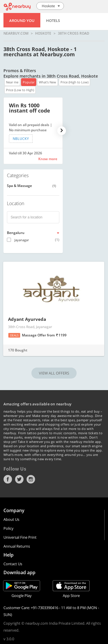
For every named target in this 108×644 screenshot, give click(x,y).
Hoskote (43, 33)
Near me (12, 82)
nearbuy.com (16, 33)
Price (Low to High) (20, 90)
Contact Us (13, 564)
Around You (22, 20)
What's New (48, 82)
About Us (11, 519)
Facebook (8, 479)
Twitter (19, 479)
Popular (29, 82)
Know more (48, 159)
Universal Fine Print (20, 537)
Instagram (31, 479)
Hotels (53, 20)
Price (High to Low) (74, 82)
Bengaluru (16, 233)
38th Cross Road (74, 33)
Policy (8, 528)
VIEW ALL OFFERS (54, 373)
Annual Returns (17, 546)
